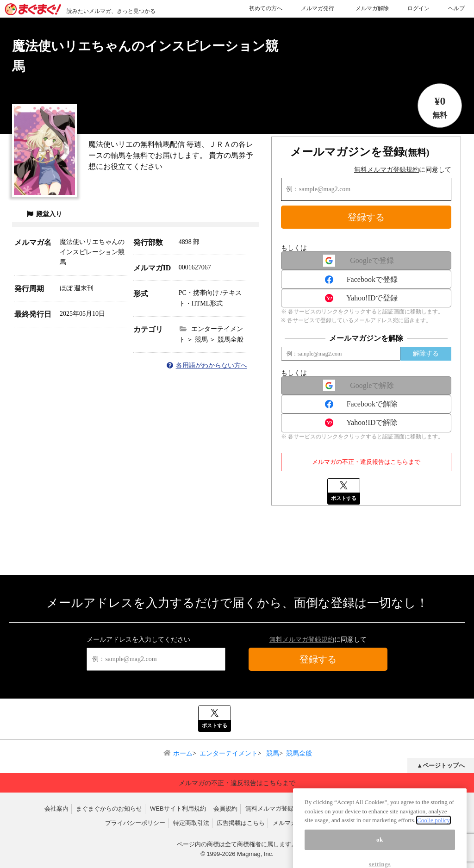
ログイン (418, 8)
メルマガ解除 (372, 8)
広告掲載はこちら (241, 823)
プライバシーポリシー (135, 823)
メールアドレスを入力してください (138, 640)
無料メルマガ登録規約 (387, 170)
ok (380, 850)
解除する (426, 353)
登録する (366, 217)
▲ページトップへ (441, 765)
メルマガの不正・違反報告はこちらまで (366, 462)
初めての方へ (266, 8)
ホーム (183, 753)
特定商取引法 (191, 823)
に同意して (403, 170)
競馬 (272, 753)
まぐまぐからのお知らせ (109, 809)
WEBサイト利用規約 (178, 809)
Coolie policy (433, 830)
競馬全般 (299, 753)
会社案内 (56, 809)
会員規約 (225, 809)
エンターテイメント (229, 753)
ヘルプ (456, 8)
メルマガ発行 (318, 8)
